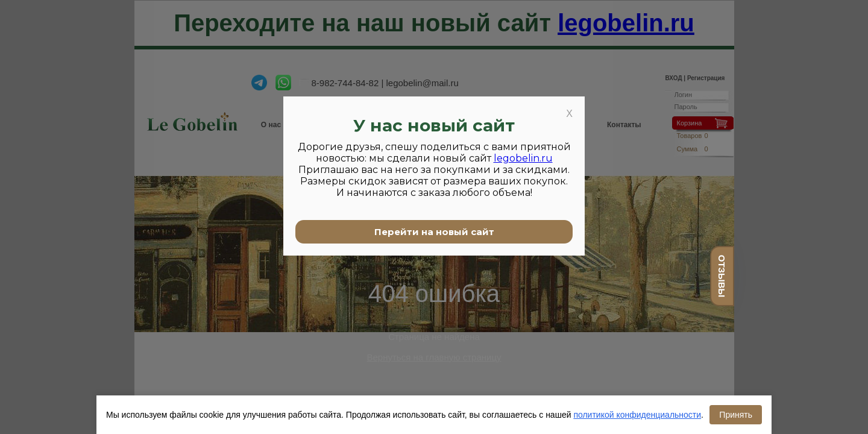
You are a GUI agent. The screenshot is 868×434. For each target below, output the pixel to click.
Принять (736, 415)
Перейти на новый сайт (434, 232)
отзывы (722, 276)
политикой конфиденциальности (637, 415)
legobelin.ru (523, 158)
